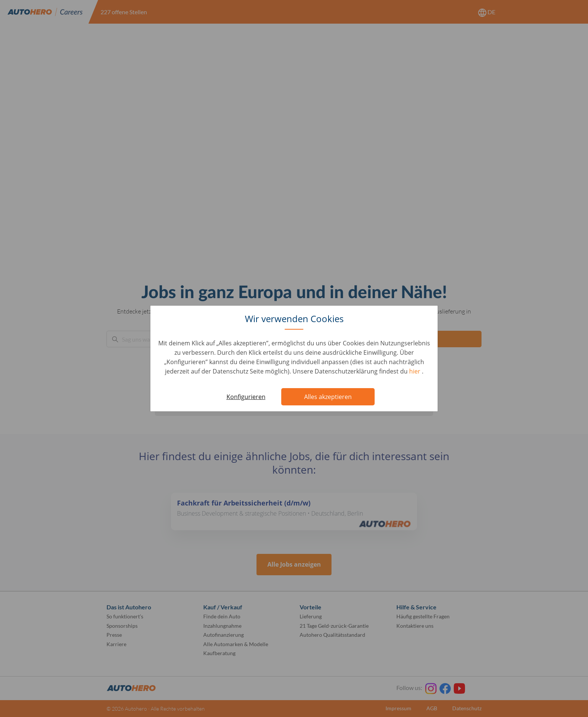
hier (415, 371)
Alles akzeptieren (328, 397)
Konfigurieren (246, 397)
